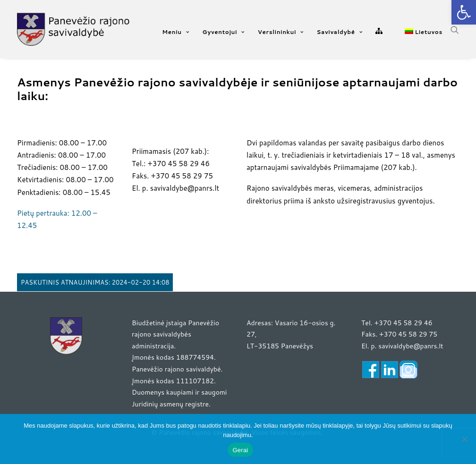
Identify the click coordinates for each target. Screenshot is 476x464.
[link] (464, 12)
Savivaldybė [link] (340, 32)
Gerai (240, 450)
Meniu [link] (175, 32)
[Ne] (464, 439)
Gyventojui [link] (223, 32)
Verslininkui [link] (281, 32)
